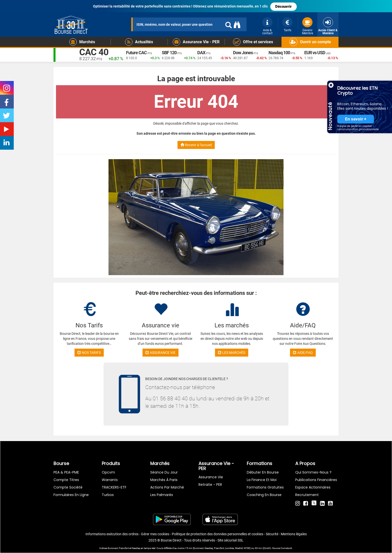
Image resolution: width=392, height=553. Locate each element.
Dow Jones (243, 53)
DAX (201, 53)
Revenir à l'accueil (196, 145)
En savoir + (356, 119)
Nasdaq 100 (279, 53)
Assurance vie (211, 477)
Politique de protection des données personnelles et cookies (217, 534)
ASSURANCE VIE (160, 353)
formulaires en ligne (71, 495)
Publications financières (316, 480)
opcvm (108, 472)
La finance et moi (262, 480)
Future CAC (136, 53)
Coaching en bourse (264, 495)
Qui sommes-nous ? (313, 472)
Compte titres (66, 480)
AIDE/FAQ (303, 353)
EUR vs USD (315, 53)
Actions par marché (167, 487)
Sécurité (272, 534)
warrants (110, 480)
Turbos (108, 495)
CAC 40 (94, 52)
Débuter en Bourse (263, 472)
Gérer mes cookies (155, 534)
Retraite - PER (210, 485)
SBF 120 (169, 53)
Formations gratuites (265, 487)
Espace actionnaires (313, 487)
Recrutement (307, 495)
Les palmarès (162, 495)
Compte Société (68, 487)
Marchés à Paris (164, 480)
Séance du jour (164, 472)
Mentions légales (294, 534)
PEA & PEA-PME (66, 472)
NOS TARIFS (89, 353)
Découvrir (283, 6)
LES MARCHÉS (232, 353)
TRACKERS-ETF (114, 487)
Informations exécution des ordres (112, 534)
